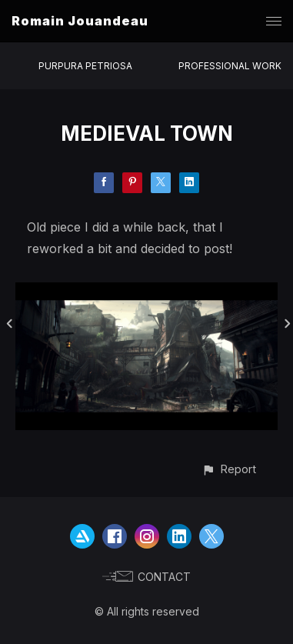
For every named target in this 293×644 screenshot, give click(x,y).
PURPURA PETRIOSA (85, 66)
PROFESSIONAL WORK (230, 66)
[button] (229, 469)
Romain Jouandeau (80, 21)
